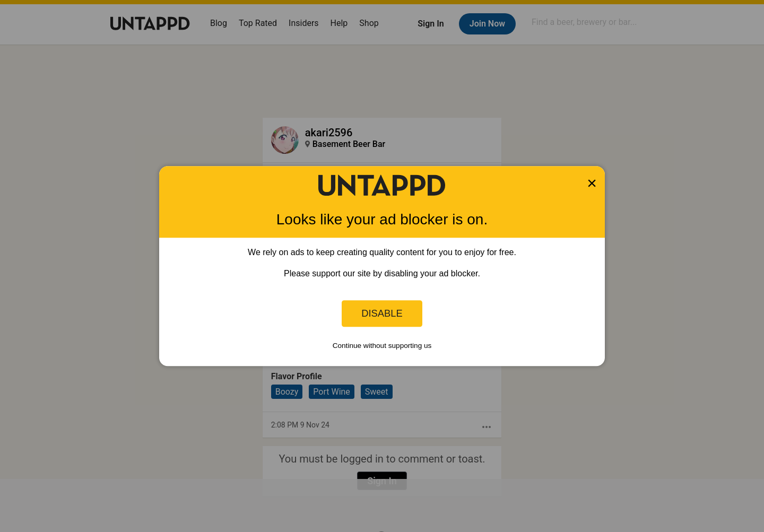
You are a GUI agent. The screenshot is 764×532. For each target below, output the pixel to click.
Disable (382, 313)
